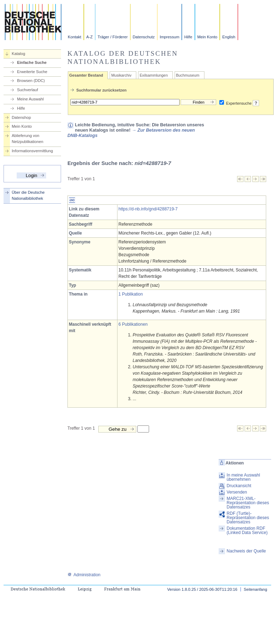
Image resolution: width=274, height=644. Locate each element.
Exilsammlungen (154, 75)
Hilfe (188, 37)
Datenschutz (144, 37)
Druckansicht (239, 486)
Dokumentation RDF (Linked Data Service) (247, 530)
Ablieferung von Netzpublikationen (28, 139)
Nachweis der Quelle (246, 551)
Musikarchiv (121, 75)
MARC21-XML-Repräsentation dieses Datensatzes (248, 503)
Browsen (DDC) (31, 81)
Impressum (169, 37)
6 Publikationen (133, 324)
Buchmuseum (188, 75)
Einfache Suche (32, 62)
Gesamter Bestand (86, 75)
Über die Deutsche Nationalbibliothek (28, 195)
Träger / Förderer (113, 37)
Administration (84, 575)
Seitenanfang (256, 589)
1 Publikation (131, 294)
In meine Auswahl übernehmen (243, 477)
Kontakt (75, 37)
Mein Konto (207, 37)
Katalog (18, 54)
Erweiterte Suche (32, 72)
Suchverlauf (28, 90)
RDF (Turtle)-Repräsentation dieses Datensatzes (248, 518)
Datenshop (21, 117)
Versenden (237, 492)
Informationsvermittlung (32, 151)
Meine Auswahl (30, 99)
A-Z (89, 37)
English (229, 37)
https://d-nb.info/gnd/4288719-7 (148, 209)
